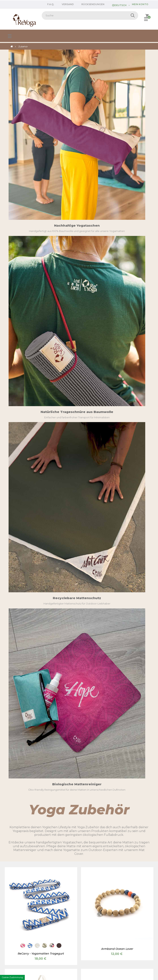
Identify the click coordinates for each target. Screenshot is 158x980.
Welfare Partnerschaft (57, 931)
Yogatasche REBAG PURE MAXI (41, 388)
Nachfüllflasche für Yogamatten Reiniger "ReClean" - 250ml (41, 688)
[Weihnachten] (37, 784)
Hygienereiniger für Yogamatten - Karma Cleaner (41, 588)
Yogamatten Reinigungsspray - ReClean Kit (117, 586)
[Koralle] (45, 379)
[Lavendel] (135, 784)
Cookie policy (97, 955)
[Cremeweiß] (37, 481)
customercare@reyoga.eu (23, 865)
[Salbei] (45, 278)
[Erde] (30, 379)
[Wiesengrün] (30, 481)
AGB (56, 955)
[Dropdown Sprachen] (121, 5)
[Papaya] (59, 481)
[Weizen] (106, 784)
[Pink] (121, 784)
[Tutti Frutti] (52, 278)
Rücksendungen (93, 4)
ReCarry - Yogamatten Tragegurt (41, 286)
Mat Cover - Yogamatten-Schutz (117, 484)
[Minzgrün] (52, 379)
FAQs (10, 921)
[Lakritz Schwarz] (23, 481)
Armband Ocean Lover (117, 281)
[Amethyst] (142, 784)
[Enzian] (30, 278)
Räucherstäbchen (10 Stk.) (117, 687)
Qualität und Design (130, 925)
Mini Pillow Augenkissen (117, 792)
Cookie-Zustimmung (12, 977)
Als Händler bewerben (95, 917)
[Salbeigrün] (128, 784)
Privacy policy (73, 955)
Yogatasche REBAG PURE (117, 388)
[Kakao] (59, 278)
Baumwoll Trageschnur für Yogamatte (41, 489)
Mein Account (15, 936)
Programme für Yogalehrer (61, 926)
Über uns (124, 921)
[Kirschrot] (99, 784)
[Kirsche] (23, 278)
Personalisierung (128, 930)
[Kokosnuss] (37, 278)
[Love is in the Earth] (45, 784)
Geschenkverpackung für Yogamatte (41, 792)
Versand (68, 4)
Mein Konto (140, 4)
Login (47, 936)
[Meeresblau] (113, 784)
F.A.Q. (51, 4)
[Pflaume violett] (37, 379)
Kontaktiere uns (16, 940)
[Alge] (45, 481)
